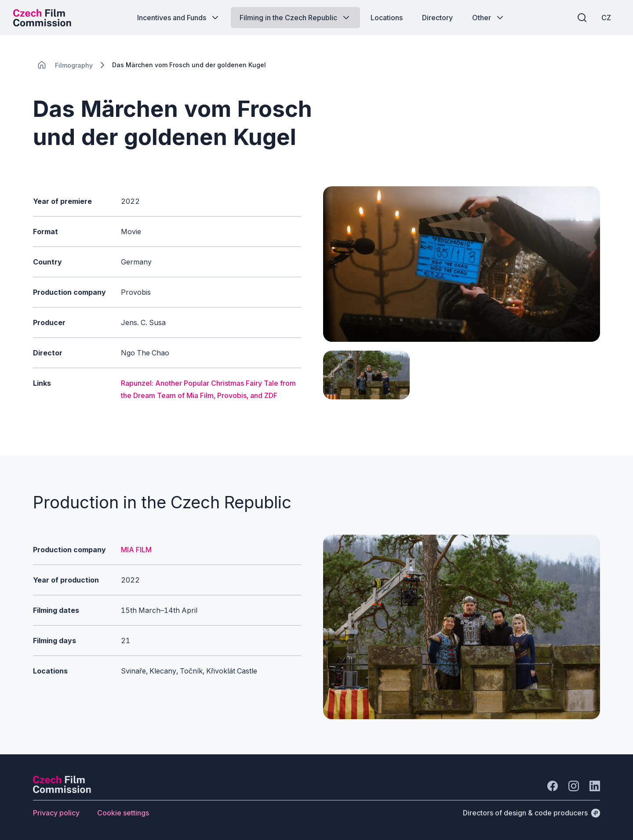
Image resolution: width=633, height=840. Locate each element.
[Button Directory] (437, 18)
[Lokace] (74, 65)
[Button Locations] (387, 18)
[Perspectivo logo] (62, 790)
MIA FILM (136, 550)
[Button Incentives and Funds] (179, 18)
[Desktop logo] (42, 18)
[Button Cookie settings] (123, 813)
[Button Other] (489, 18)
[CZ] (606, 18)
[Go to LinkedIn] (595, 786)
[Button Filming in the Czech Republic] (295, 18)
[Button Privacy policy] (56, 813)
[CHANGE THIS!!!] (42, 65)
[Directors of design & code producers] (531, 813)
